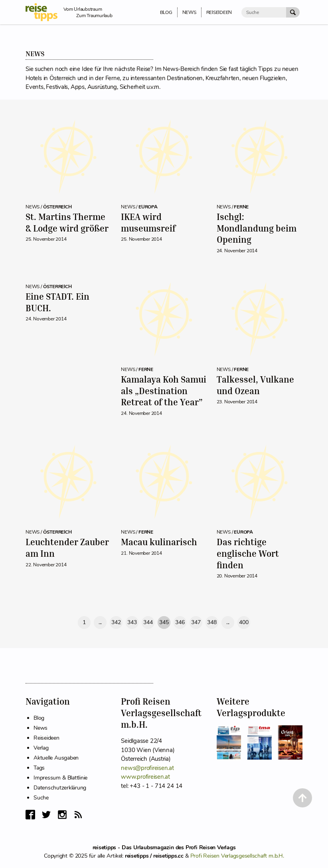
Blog (39, 718)
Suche (41, 798)
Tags (39, 768)
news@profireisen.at (147, 768)
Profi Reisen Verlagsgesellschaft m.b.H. (237, 856)
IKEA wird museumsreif (148, 222)
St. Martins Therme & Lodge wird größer (67, 222)
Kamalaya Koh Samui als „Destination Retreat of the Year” (164, 391)
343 (132, 622)
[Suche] (264, 12)
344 (148, 622)
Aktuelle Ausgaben (56, 758)
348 (212, 622)
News (41, 728)
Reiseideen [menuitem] (219, 12)
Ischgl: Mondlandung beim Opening (257, 228)
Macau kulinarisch (159, 542)
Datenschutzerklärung (60, 788)
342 (116, 622)
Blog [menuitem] (166, 12)
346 (180, 622)
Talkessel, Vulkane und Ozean (255, 385)
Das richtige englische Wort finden (248, 553)
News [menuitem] (189, 12)
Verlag (41, 748)
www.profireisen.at (145, 777)
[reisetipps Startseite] (44, 12)
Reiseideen (46, 738)
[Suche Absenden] (293, 12)
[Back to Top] (302, 798)
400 (244, 622)
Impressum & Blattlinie (60, 778)
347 (196, 622)
